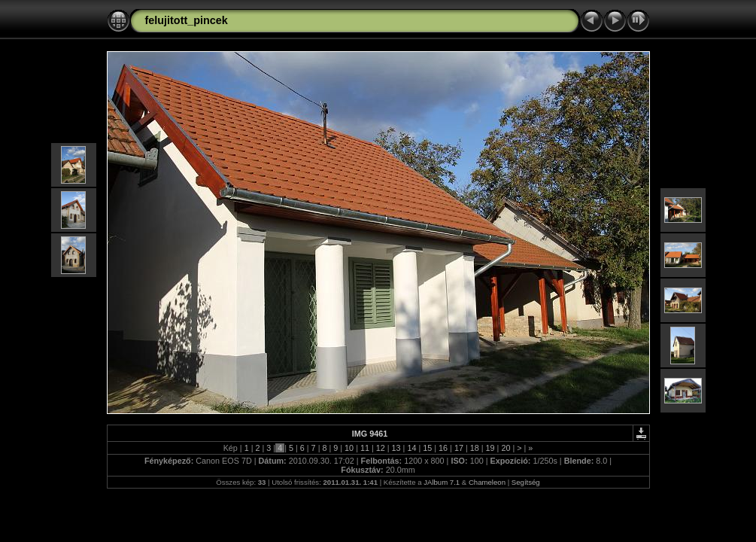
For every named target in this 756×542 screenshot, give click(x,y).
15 (427, 448)
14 (411, 448)
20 (506, 448)
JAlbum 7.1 (442, 482)
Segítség (526, 482)
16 (443, 448)
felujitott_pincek (187, 20)
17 (459, 448)
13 (396, 448)
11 (365, 448)
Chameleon (487, 482)
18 (475, 448)
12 (381, 448)
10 (349, 448)
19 (490, 448)
